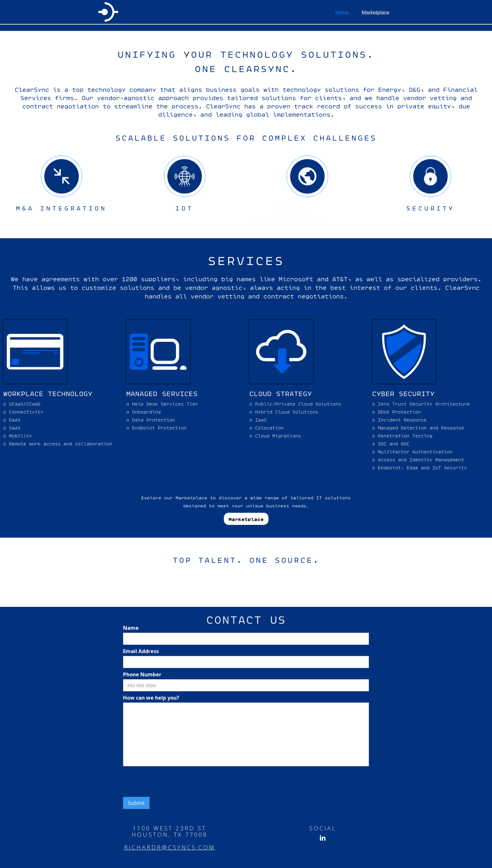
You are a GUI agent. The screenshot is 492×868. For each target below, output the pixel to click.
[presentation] (172, 782)
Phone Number (142, 674)
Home (342, 13)
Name (131, 628)
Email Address (141, 651)
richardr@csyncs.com (170, 847)
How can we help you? (151, 698)
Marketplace (375, 13)
